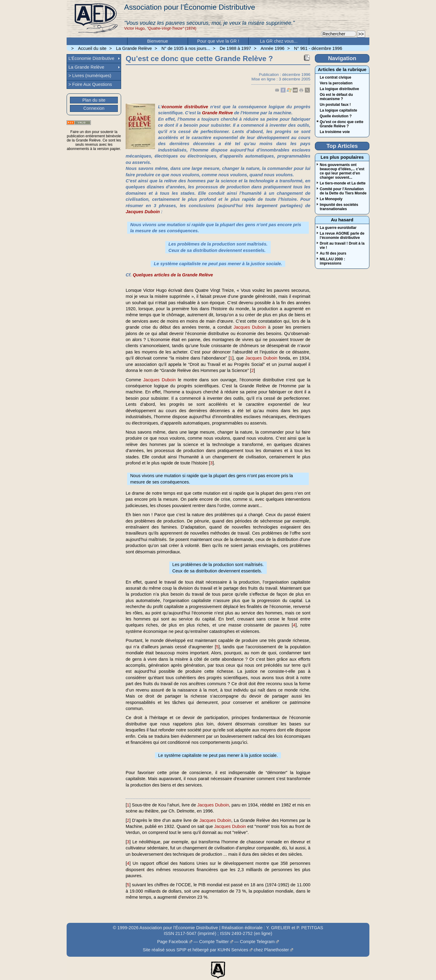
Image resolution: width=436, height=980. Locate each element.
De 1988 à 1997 (235, 48)
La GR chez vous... (279, 41)
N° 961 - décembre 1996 (318, 48)
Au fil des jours (333, 253)
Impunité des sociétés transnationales (339, 207)
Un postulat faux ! (335, 105)
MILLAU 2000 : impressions (332, 261)
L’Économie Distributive (91, 58)
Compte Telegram (257, 942)
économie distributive (185, 107)
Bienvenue (158, 41)
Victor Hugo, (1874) (160, 28)
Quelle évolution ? (336, 116)
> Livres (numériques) (90, 76)
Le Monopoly (331, 199)
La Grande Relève (134, 48)
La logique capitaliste (339, 110)
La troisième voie (335, 132)
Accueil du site (92, 48)
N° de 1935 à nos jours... (186, 48)
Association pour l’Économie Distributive (190, 7)
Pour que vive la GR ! (218, 41)
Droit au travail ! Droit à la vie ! (342, 246)
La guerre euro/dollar (338, 228)
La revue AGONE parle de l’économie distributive (342, 236)
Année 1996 (273, 48)
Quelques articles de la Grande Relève (173, 275)
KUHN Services (233, 950)
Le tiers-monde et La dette (343, 183)
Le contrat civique (335, 77)
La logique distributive (339, 89)
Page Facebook (173, 942)
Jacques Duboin (143, 212)
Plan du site (94, 100)
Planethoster (277, 950)
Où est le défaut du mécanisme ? (336, 97)
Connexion (94, 108)
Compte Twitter (214, 942)
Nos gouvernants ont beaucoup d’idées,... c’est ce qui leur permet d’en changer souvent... (342, 171)
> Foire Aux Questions (90, 84)
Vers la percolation (336, 83)
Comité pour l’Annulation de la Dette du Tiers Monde (343, 191)
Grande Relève (217, 113)
